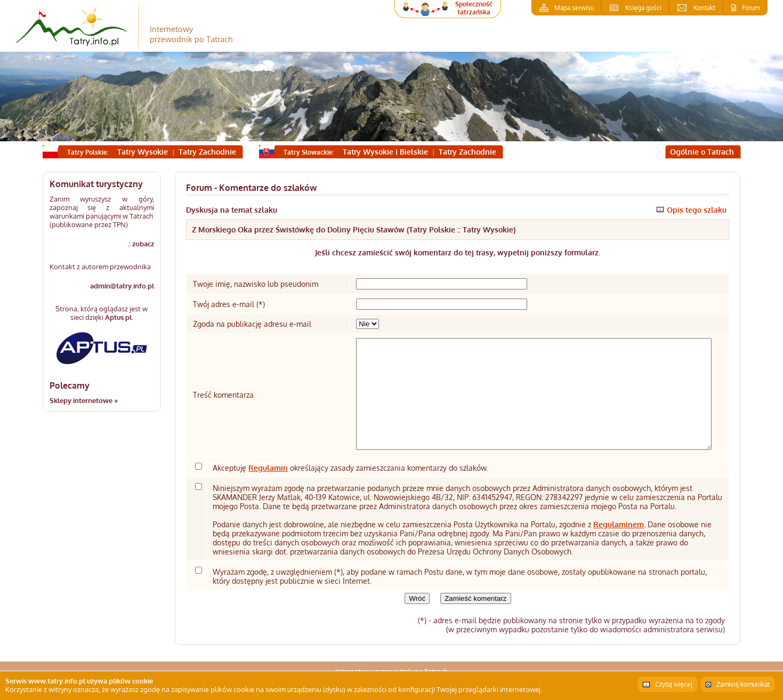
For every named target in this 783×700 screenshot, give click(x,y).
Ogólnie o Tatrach (702, 152)
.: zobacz (141, 244)
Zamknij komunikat (743, 684)
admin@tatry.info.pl (122, 286)
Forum (751, 8)
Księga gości (643, 8)
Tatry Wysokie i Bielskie (385, 152)
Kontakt (704, 8)
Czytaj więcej (674, 684)
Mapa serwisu (574, 8)
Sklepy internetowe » (84, 400)
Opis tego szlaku (697, 210)
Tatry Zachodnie (207, 152)
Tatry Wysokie (143, 152)
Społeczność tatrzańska (474, 8)
